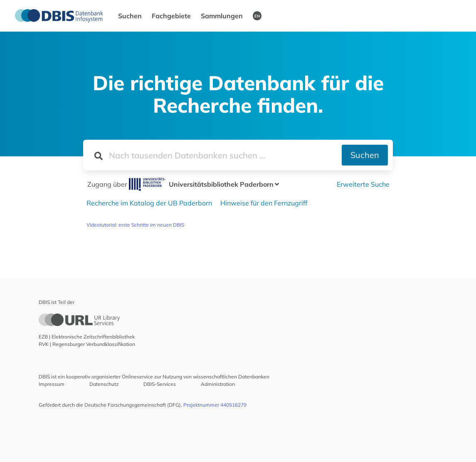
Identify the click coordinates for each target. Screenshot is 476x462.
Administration (218, 384)
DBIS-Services (160, 384)
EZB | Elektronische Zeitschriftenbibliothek (87, 337)
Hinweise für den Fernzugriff (264, 203)
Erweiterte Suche (363, 184)
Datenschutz (104, 384)
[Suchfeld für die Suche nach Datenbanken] (212, 155)
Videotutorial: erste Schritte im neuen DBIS (135, 225)
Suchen (130, 16)
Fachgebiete (171, 16)
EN (257, 16)
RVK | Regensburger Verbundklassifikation (87, 344)
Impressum (52, 384)
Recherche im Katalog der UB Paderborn (149, 203)
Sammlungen (222, 16)
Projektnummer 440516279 (215, 405)
